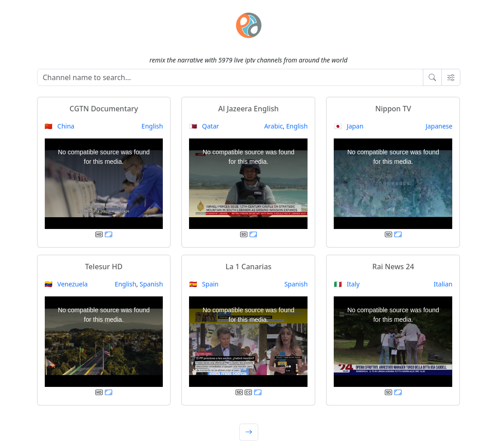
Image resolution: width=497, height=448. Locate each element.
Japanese (439, 126)
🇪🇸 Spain (204, 284)
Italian (443, 284)
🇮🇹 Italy (347, 284)
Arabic (273, 126)
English (152, 126)
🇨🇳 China (60, 126)
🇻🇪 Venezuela (66, 284)
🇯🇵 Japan (348, 126)
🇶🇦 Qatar (204, 126)
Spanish (151, 284)
